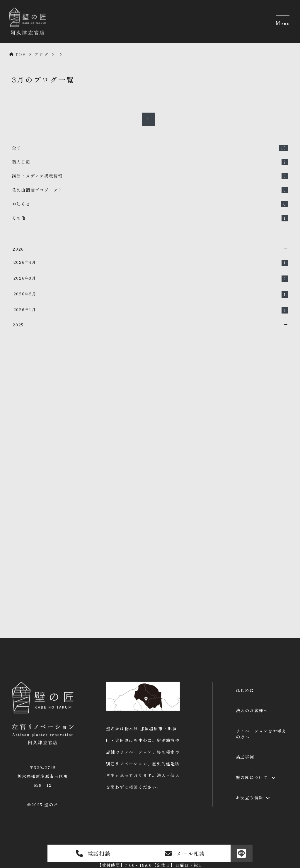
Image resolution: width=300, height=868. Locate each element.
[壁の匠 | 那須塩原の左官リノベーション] (26, 36)
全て (150, 148)
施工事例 (245, 757)
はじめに (245, 690)
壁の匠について (252, 777)
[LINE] (242, 853)
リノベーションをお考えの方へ (261, 734)
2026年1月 (151, 310)
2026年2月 (151, 294)
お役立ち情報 (250, 798)
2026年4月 (151, 263)
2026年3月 (151, 279)
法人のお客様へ (252, 710)
